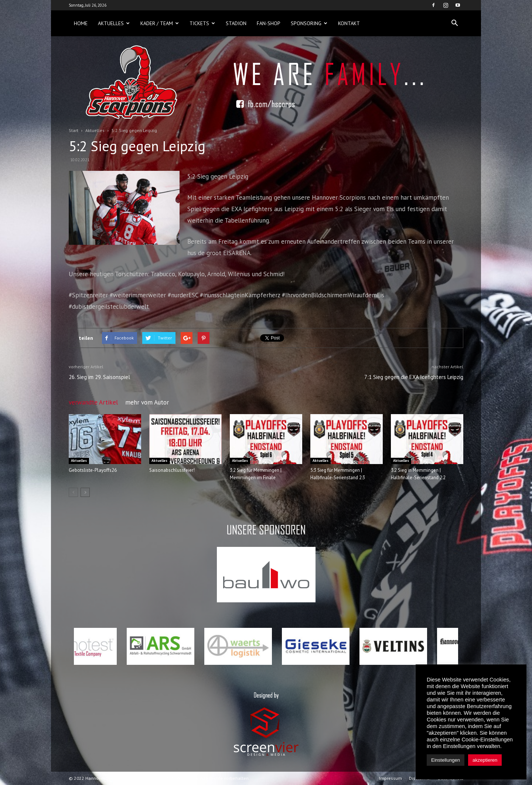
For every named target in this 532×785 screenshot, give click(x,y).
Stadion (236, 23)
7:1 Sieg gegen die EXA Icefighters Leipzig (414, 377)
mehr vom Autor (147, 402)
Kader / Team (160, 23)
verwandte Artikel (93, 402)
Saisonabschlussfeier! (172, 470)
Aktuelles (114, 23)
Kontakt (349, 23)
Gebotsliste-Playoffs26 (93, 470)
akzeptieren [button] (485, 760)
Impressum (391, 778)
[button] (454, 23)
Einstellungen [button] (446, 760)
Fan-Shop (269, 23)
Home (81, 23)
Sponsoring (309, 23)
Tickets (202, 23)
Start (74, 130)
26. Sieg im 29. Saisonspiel (99, 377)
